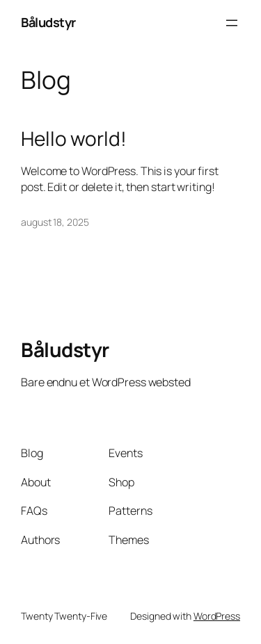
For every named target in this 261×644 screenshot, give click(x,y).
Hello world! (74, 139)
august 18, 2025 (55, 222)
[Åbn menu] (232, 23)
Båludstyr (48, 22)
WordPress (217, 616)
